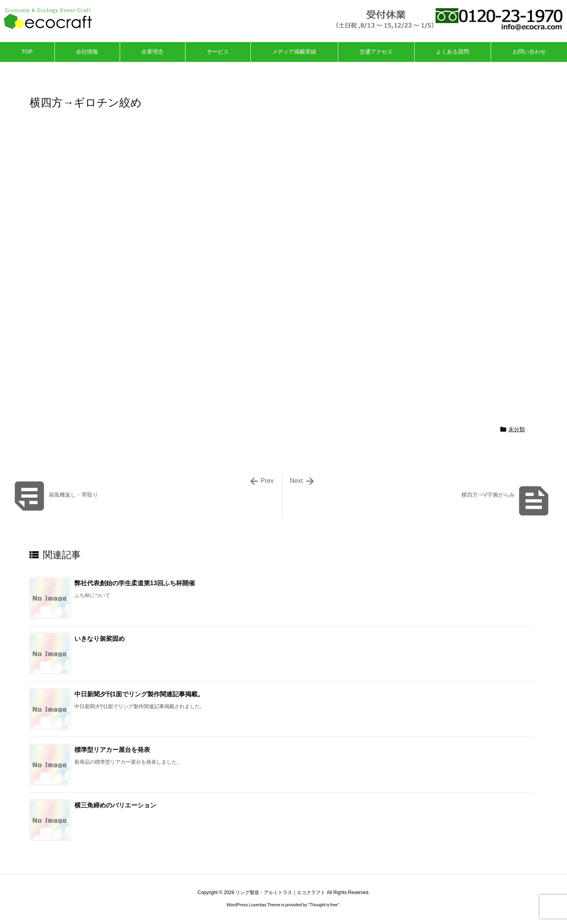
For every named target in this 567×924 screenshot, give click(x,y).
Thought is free (323, 905)
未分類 (517, 429)
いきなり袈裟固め (100, 639)
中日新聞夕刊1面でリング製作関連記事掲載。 (139, 694)
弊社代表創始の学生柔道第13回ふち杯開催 (135, 583)
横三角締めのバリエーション (115, 805)
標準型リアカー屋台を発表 (112, 750)
